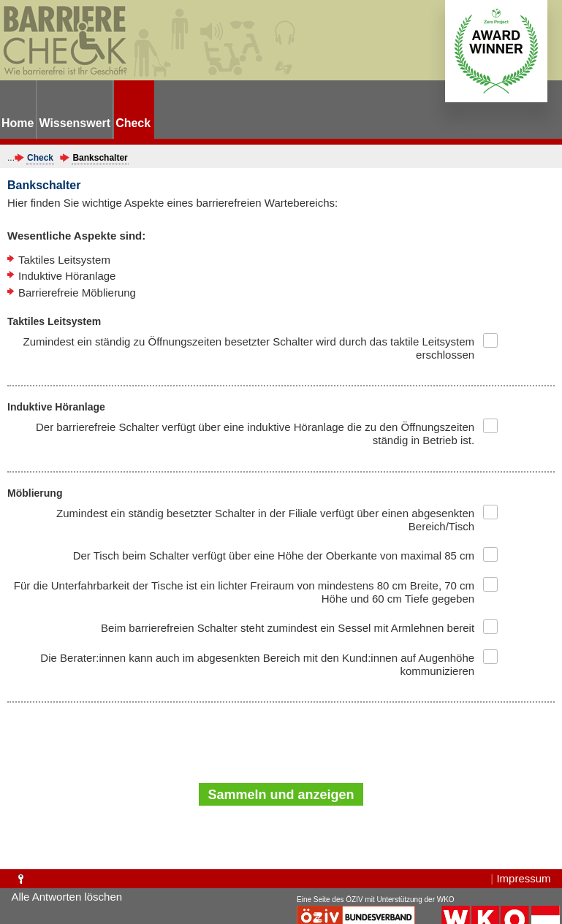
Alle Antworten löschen (67, 897)
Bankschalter (100, 158)
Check (40, 158)
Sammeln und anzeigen (281, 795)
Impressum (523, 878)
